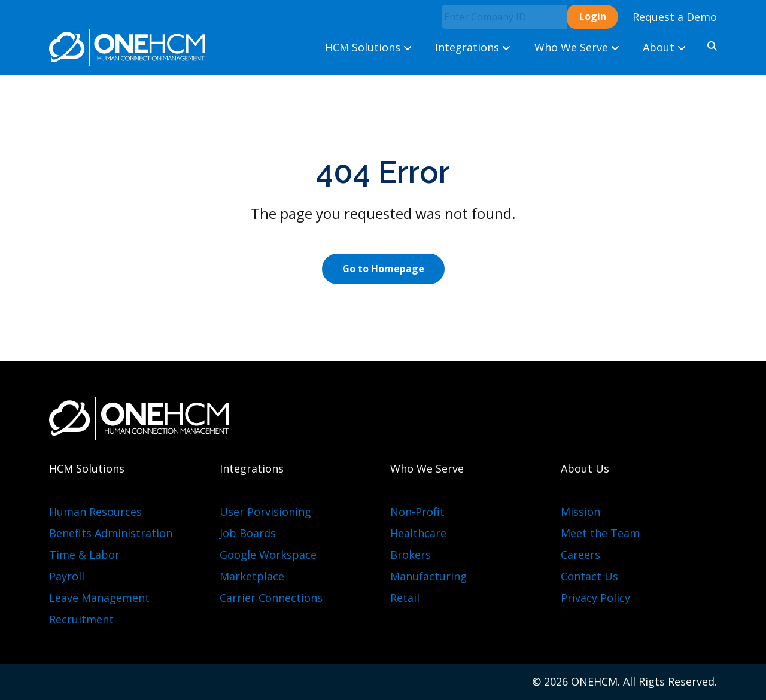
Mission (580, 512)
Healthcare (418, 533)
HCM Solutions (368, 47)
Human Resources (95, 512)
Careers (580, 555)
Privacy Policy (595, 598)
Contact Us (589, 576)
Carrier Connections (271, 598)
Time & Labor (84, 555)
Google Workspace (268, 555)
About (664, 47)
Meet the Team (600, 533)
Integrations (473, 47)
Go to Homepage (383, 269)
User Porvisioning (265, 512)
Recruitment (81, 619)
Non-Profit (417, 512)
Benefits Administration (111, 533)
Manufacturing (428, 576)
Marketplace (252, 576)
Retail (405, 598)
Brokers (411, 555)
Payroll (67, 576)
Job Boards (248, 533)
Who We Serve (577, 47)
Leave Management (99, 598)
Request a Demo (675, 17)
